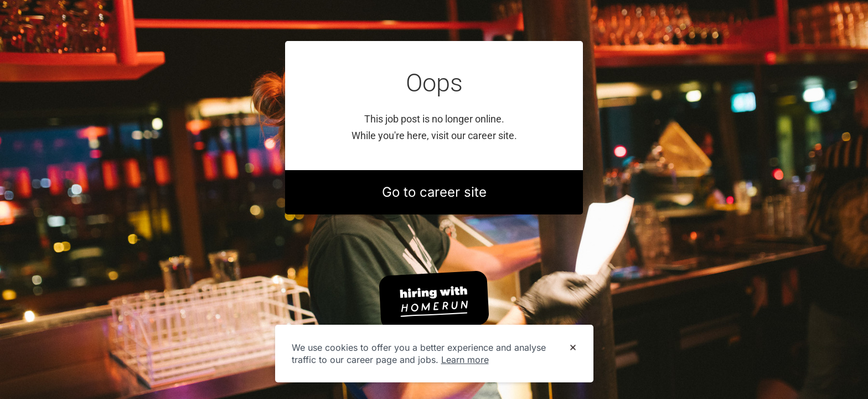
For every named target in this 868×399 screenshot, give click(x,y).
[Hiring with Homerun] (434, 300)
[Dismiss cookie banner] (573, 348)
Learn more (465, 360)
